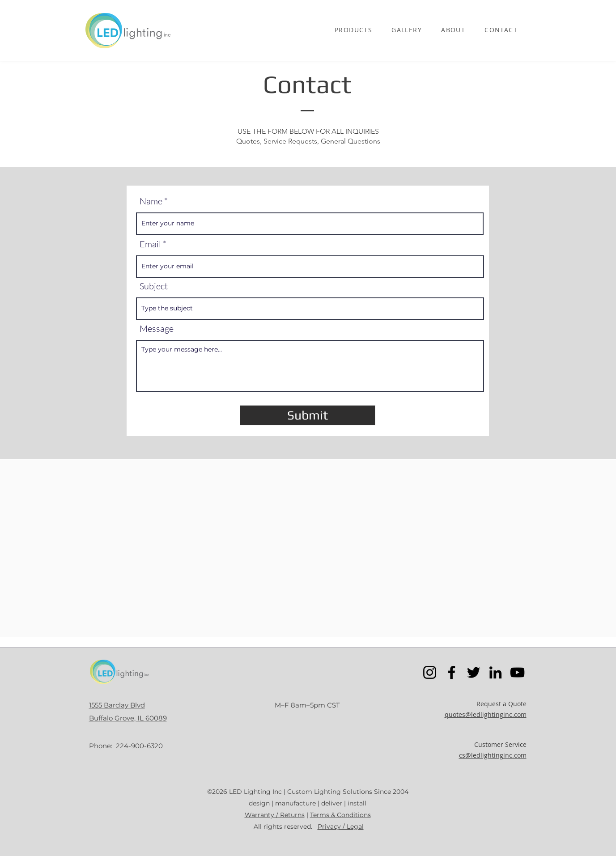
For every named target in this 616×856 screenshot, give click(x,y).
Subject (154, 286)
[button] (354, 30)
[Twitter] (474, 672)
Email (150, 244)
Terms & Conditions (340, 815)
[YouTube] (517, 672)
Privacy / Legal (341, 826)
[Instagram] (430, 672)
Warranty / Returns (275, 815)
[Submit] (308, 415)
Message (157, 329)
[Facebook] (452, 672)
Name (151, 201)
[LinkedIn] (495, 672)
